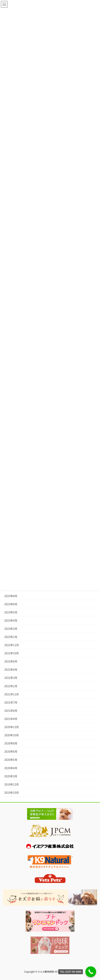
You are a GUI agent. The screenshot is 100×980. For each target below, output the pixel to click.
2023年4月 (11, 620)
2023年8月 (11, 596)
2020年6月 (11, 751)
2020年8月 (11, 743)
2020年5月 (11, 760)
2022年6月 (11, 661)
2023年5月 (11, 612)
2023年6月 (11, 604)
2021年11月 (12, 694)
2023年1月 (11, 637)
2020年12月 (12, 727)
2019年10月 (12, 793)
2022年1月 (11, 686)
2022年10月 (12, 653)
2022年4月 (11, 669)
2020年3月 (11, 776)
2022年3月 (11, 678)
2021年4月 (11, 719)
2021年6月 (11, 711)
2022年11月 (12, 645)
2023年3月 (11, 629)
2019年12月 (12, 784)
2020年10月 (12, 735)
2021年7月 (11, 702)
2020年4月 (11, 768)
